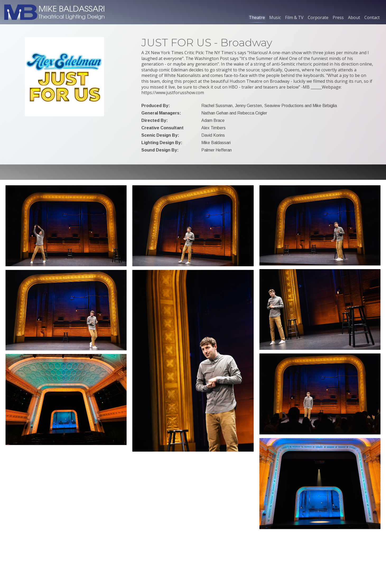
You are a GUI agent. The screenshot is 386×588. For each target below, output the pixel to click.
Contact (372, 17)
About (354, 17)
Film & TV (294, 17)
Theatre (257, 17)
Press (338, 17)
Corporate (318, 17)
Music (275, 17)
